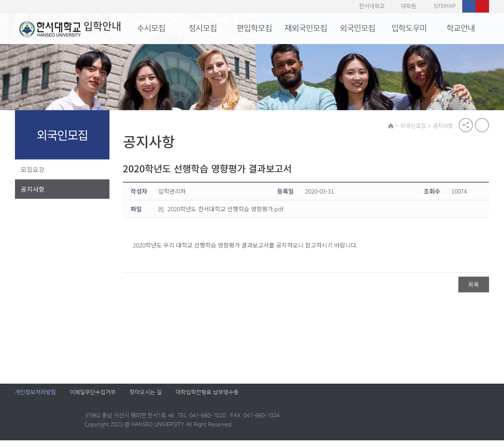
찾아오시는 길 (146, 399)
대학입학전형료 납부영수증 (207, 399)
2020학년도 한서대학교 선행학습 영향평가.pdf (223, 210)
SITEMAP (445, 6)
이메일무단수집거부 (93, 399)
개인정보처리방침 (35, 399)
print (482, 126)
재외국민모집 (306, 28)
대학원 (409, 6)
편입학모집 (254, 28)
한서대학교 (372, 6)
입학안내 (66, 29)
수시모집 (151, 28)
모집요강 (33, 170)
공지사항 (33, 190)
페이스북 (469, 6)
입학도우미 (409, 28)
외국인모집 (358, 28)
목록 (474, 285)
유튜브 (482, 6)
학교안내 (461, 28)
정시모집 (203, 28)
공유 (466, 126)
